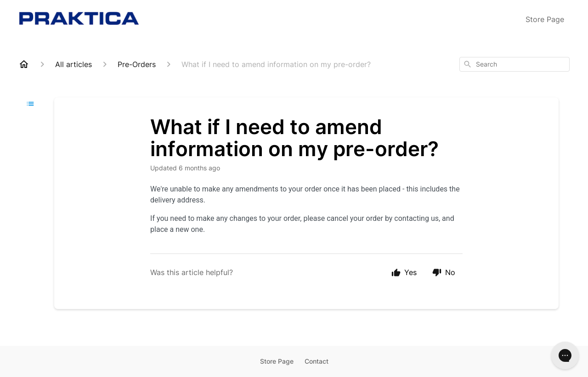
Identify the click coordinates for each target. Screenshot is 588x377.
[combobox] (514, 64)
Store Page (545, 19)
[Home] (24, 64)
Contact (317, 361)
